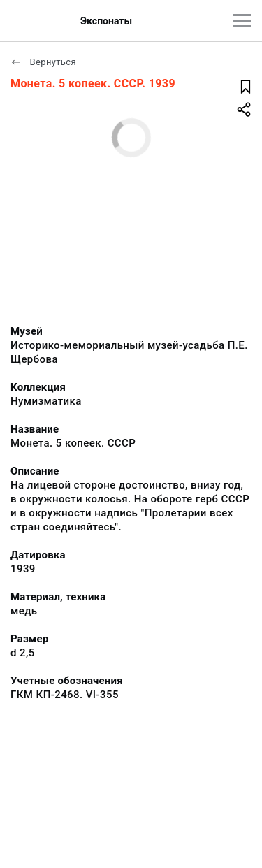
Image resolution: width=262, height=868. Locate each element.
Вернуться (43, 62)
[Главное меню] (242, 21)
